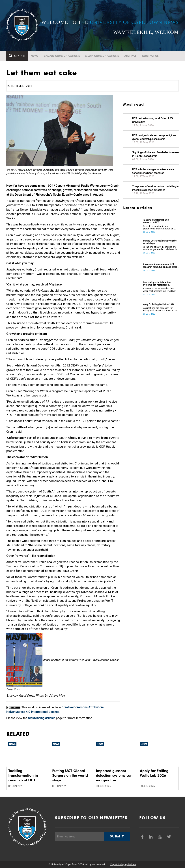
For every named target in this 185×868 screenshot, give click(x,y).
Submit (117, 836)
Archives (131, 56)
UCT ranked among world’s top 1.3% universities (153, 120)
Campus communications (62, 56)
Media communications (102, 56)
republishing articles (42, 718)
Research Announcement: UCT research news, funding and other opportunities (160, 266)
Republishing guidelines (123, 864)
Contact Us (150, 56)
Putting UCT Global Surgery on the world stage (160, 242)
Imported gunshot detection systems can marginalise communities (157, 284)
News (35, 56)
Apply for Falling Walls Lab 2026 (159, 304)
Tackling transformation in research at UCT (156, 221)
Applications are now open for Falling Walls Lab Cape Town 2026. (160, 309)
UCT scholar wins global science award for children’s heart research (154, 171)
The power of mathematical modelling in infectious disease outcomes (155, 188)
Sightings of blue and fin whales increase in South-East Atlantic (155, 154)
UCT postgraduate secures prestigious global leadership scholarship (154, 137)
